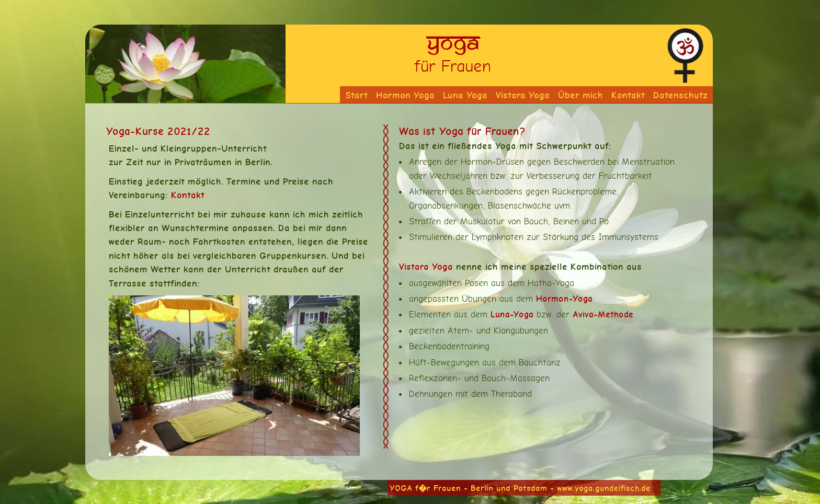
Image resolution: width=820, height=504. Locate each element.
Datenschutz (680, 95)
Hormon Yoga (405, 95)
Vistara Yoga (523, 95)
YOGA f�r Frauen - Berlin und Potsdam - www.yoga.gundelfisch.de (520, 488)
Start (356, 95)
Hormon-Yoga (564, 299)
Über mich (580, 95)
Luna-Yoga (512, 314)
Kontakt (628, 95)
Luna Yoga (465, 95)
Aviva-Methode (603, 314)
